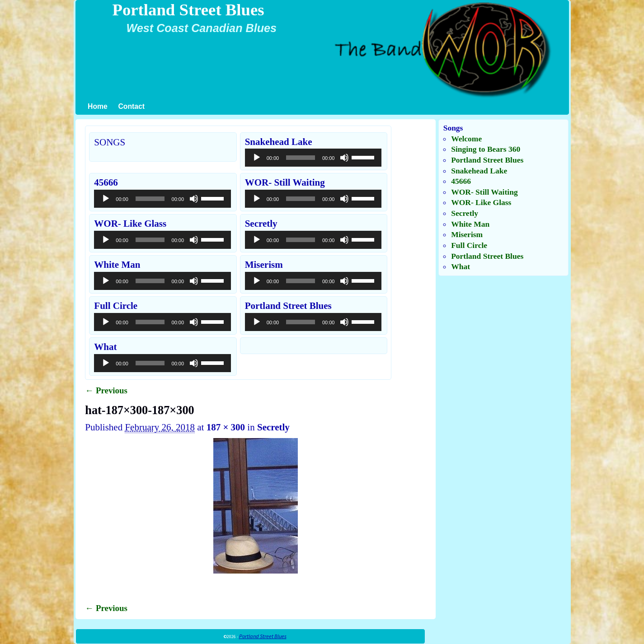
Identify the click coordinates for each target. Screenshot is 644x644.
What (461, 266)
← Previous (106, 390)
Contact (131, 106)
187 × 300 (226, 427)
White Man (470, 224)
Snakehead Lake (479, 171)
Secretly (273, 427)
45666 (461, 181)
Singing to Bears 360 (486, 149)
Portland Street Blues (188, 10)
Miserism (467, 234)
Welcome (466, 139)
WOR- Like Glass (481, 202)
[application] (313, 158)
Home (98, 106)
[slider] (301, 158)
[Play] (257, 158)
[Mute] (344, 158)
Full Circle (469, 245)
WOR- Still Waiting (484, 192)
